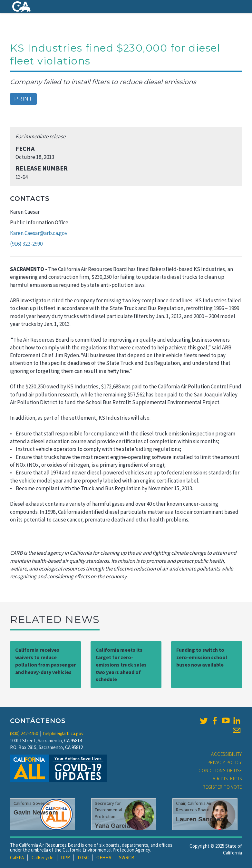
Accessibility (227, 754)
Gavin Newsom (36, 812)
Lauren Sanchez (200, 819)
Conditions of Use (220, 770)
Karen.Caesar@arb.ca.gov (39, 233)
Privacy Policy (225, 762)
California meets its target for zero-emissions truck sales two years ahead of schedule (121, 664)
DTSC (83, 858)
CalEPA (17, 858)
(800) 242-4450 (24, 733)
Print (23, 99)
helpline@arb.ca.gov (63, 733)
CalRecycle (43, 858)
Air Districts (227, 779)
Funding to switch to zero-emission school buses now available (202, 657)
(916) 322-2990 (26, 244)
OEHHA (104, 858)
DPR (65, 858)
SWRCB (127, 858)
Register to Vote (222, 787)
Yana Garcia (112, 826)
